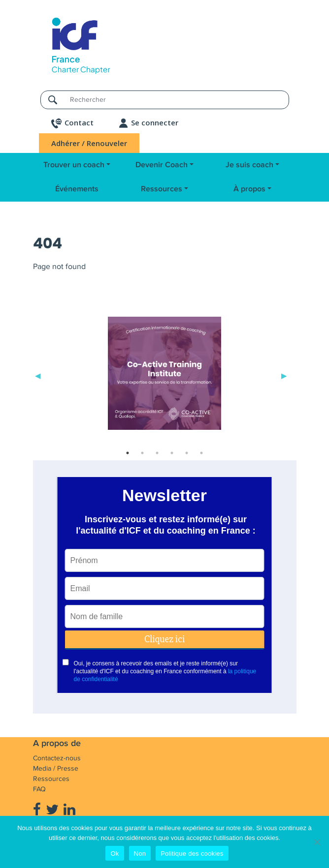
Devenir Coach (162, 165)
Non (140, 853)
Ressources (162, 189)
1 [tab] (128, 453)
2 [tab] (142, 453)
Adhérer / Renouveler (89, 143)
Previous (38, 375)
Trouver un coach (74, 165)
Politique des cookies (192, 853)
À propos (249, 189)
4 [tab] (172, 453)
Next (284, 375)
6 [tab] (201, 453)
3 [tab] (157, 453)
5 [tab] (187, 453)
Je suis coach (249, 165)
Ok (115, 853)
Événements (77, 189)
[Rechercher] (176, 100)
